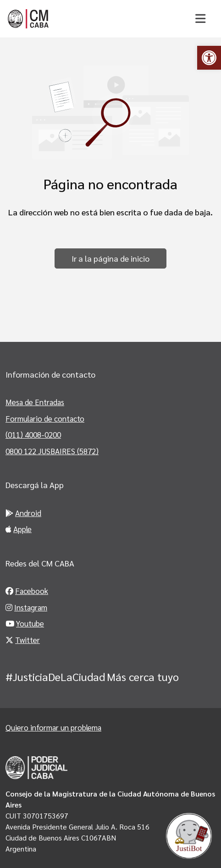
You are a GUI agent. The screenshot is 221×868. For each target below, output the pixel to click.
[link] (209, 58)
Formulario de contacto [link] (45, 418)
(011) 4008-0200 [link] (33, 434)
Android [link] (23, 513)
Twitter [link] (23, 640)
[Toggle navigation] (200, 19)
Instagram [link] (26, 607)
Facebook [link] (27, 591)
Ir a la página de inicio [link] (110, 258)
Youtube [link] (25, 623)
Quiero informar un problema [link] (53, 727)
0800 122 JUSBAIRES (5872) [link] (52, 451)
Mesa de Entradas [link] (35, 402)
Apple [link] (19, 529)
